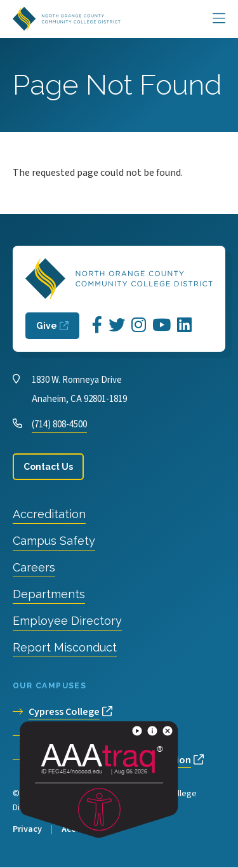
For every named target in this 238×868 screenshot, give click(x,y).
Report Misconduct (65, 647)
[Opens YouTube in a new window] (162, 325)
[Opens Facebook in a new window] (97, 325)
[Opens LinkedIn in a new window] (184, 325)
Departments (49, 594)
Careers (34, 567)
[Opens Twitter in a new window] (117, 325)
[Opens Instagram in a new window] (139, 325)
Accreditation (49, 514)
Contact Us (48, 467)
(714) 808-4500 (59, 424)
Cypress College (64, 712)
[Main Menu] (219, 19)
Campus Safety (54, 541)
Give (47, 326)
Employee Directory (67, 621)
